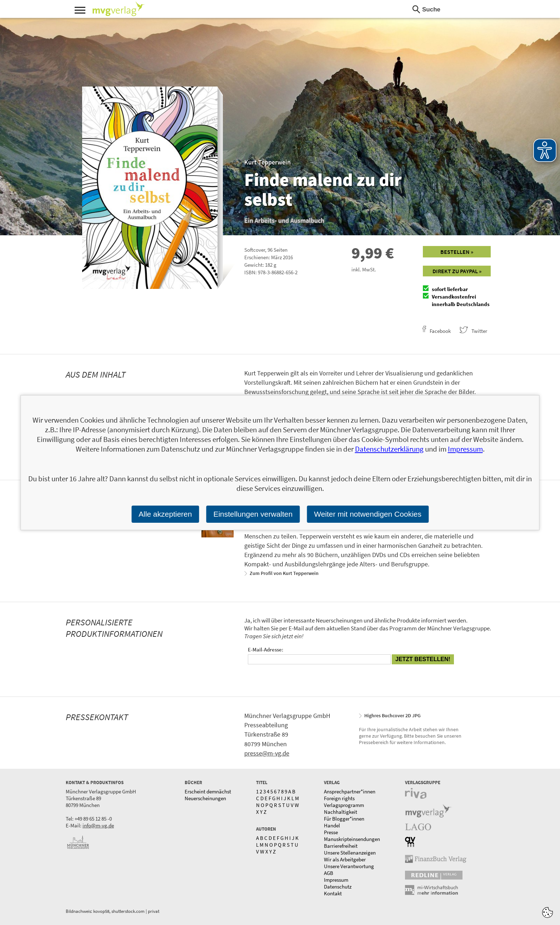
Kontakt (333, 893)
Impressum (336, 880)
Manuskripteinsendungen (352, 839)
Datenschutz (338, 887)
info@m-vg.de (98, 825)
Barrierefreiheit (341, 846)
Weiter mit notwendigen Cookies (368, 514)
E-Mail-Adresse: (266, 650)
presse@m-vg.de (267, 753)
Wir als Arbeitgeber (345, 859)
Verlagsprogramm (344, 805)
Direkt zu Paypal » (457, 271)
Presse (331, 832)
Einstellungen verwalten (253, 514)
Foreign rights (339, 798)
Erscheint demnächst (208, 791)
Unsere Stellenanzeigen (350, 853)
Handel (332, 825)
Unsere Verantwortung (349, 866)
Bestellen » (457, 252)
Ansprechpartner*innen (350, 791)
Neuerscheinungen (205, 798)
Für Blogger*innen (344, 819)
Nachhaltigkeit (341, 812)
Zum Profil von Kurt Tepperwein (284, 573)
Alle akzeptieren (165, 514)
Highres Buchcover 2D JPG (392, 715)
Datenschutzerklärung (389, 449)
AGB (329, 873)
